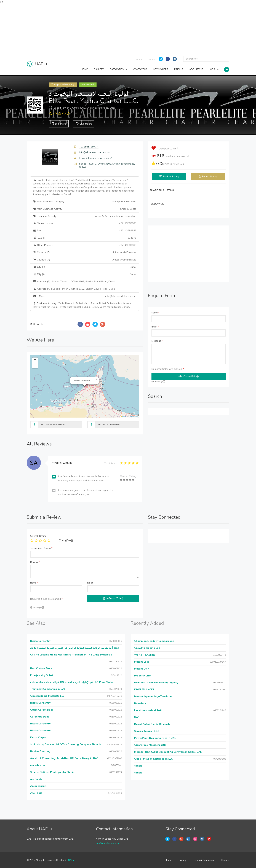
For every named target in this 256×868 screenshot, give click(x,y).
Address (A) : (74, 289)
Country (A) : (85, 260)
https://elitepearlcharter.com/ (95, 158)
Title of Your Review (41, 548)
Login (139, 59)
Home (168, 860)
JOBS (214, 69)
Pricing (182, 860)
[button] (97, 379)
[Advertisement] (128, 28)
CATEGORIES (118, 69)
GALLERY (99, 69)
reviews (177, 164)
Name (155, 313)
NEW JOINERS (161, 69)
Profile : (84, 187)
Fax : (85, 231)
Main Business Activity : (85, 209)
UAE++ (72, 860)
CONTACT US (140, 69)
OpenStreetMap (134, 416)
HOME (84, 69)
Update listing (171, 177)
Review (35, 562)
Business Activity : (85, 216)
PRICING (179, 69)
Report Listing (210, 177)
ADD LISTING (196, 69)
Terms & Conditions (204, 860)
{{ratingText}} (66, 541)
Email (155, 327)
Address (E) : (74, 282)
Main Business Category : (85, 202)
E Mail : (85, 296)
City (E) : (85, 267)
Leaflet (124, 416)
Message (157, 341)
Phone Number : (85, 223)
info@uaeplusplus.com (108, 843)
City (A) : (85, 274)
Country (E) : (85, 252)
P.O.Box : (85, 238)
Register (151, 59)
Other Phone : (85, 245)
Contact (225, 860)
